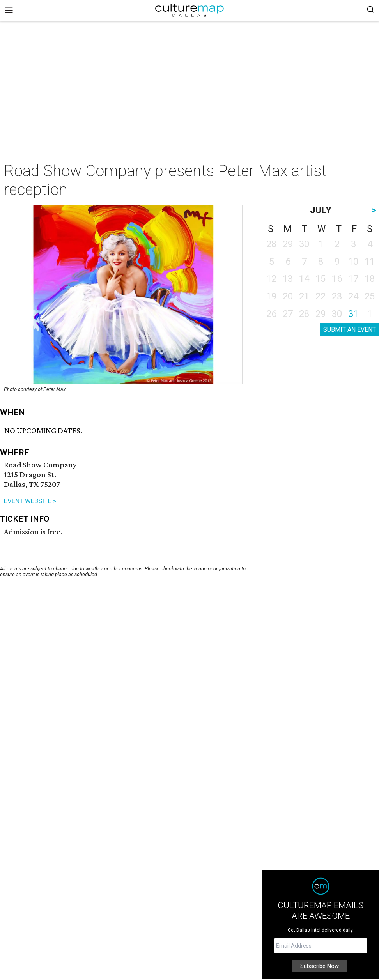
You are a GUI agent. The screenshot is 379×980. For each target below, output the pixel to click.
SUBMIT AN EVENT (350, 330)
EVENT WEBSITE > (30, 501)
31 (353, 314)
